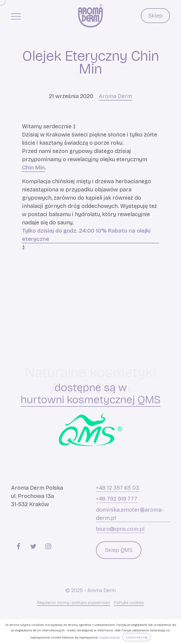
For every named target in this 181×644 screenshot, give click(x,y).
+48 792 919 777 (117, 499)
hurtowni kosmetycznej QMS (91, 400)
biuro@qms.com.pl (120, 529)
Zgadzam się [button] (137, 637)
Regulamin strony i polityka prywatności (74, 603)
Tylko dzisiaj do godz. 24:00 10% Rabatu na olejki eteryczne (86, 235)
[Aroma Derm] (91, 16)
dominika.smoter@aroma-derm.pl (130, 514)
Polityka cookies (129, 603)
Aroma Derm (115, 96)
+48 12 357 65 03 (118, 488)
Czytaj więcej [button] (109, 637)
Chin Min (33, 168)
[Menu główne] (16, 16)
